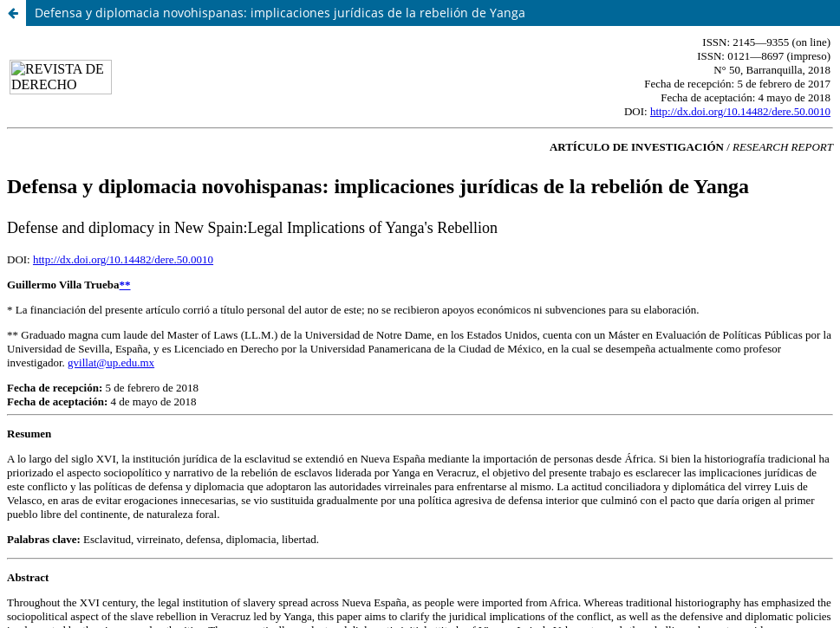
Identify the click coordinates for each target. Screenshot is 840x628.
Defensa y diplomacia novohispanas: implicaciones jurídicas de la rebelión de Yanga (280, 13)
